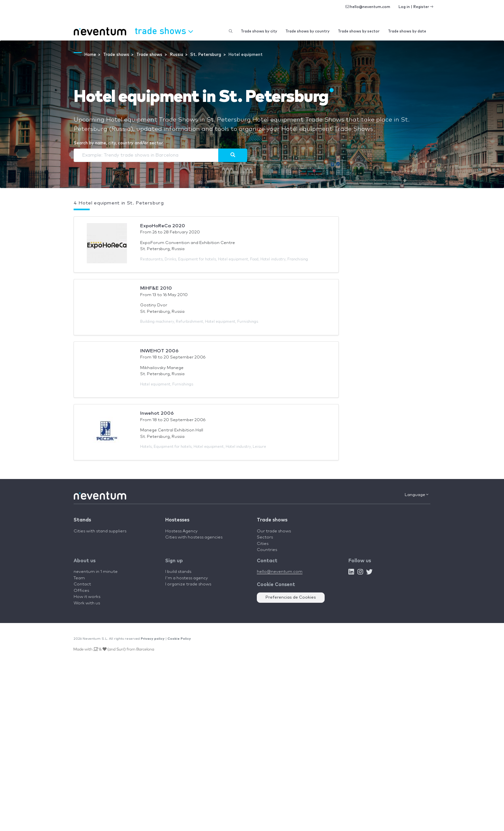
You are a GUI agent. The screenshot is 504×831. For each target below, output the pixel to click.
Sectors (265, 537)
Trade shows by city (259, 31)
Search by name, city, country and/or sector (118, 143)
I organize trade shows (188, 584)
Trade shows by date (407, 31)
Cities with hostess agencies (194, 537)
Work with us (87, 603)
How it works (87, 597)
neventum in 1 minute (96, 572)
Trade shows (272, 520)
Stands (82, 520)
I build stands (178, 572)
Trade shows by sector (359, 31)
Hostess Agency (181, 531)
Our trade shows (274, 531)
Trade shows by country (307, 31)
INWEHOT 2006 (159, 351)
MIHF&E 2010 (156, 288)
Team (79, 578)
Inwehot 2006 (157, 413)
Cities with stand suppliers (100, 531)
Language (417, 495)
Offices (81, 591)
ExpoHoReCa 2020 (163, 226)
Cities (263, 544)
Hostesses (177, 520)
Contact (82, 584)
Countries (267, 550)
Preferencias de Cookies (291, 597)
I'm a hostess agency (187, 578)
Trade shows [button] (164, 31)
